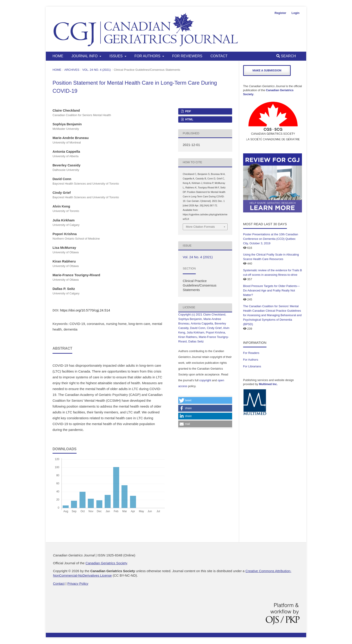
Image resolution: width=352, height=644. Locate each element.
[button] (205, 400)
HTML (189, 119)
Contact (219, 56)
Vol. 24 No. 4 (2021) (97, 70)
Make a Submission (267, 70)
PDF (188, 111)
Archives (72, 70)
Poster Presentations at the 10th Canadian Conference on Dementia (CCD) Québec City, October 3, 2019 (271, 239)
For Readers (251, 353)
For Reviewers (187, 56)
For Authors (148, 56)
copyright (205, 380)
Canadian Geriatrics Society (106, 563)
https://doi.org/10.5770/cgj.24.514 (85, 310)
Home (58, 56)
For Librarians (252, 366)
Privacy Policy (78, 583)
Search (286, 56)
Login (296, 13)
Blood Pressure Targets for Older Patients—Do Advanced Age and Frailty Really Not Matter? (272, 290)
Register (280, 13)
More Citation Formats (200, 227)
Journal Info (85, 56)
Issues (117, 56)
